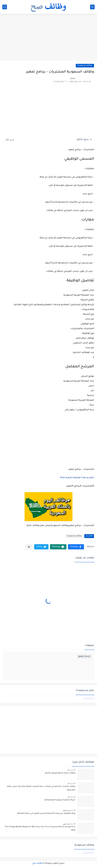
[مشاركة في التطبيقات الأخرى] (29, 547)
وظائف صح (38, 863)
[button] (76, 547)
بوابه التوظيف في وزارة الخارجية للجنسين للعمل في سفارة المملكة (46, 813)
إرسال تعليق (84, 656)
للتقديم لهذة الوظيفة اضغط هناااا (77, 478)
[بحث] (5, 7)
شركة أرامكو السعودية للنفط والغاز (60, 800)
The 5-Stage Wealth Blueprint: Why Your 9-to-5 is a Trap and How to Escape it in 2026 (40, 829)
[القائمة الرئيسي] (92, 7)
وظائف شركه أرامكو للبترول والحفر (60, 773)
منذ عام (70, 770)
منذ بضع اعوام (68, 810)
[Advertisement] (48, 38)
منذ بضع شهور (68, 824)
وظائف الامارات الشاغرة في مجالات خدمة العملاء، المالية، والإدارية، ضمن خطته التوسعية (41, 788)
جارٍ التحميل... (88, 699)
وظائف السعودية (85, 66)
